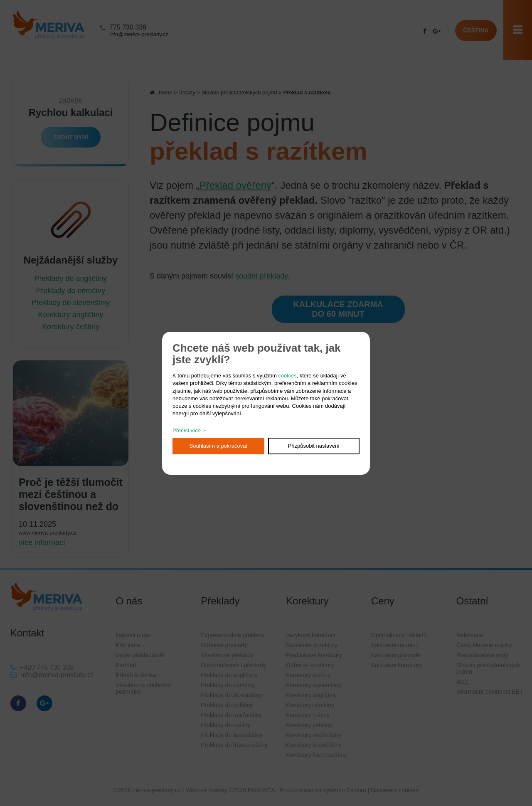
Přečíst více (187, 430)
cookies (287, 376)
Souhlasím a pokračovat (218, 446)
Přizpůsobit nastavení (314, 446)
